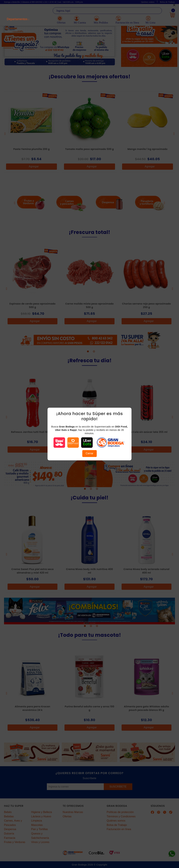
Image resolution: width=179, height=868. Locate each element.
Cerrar (89, 453)
